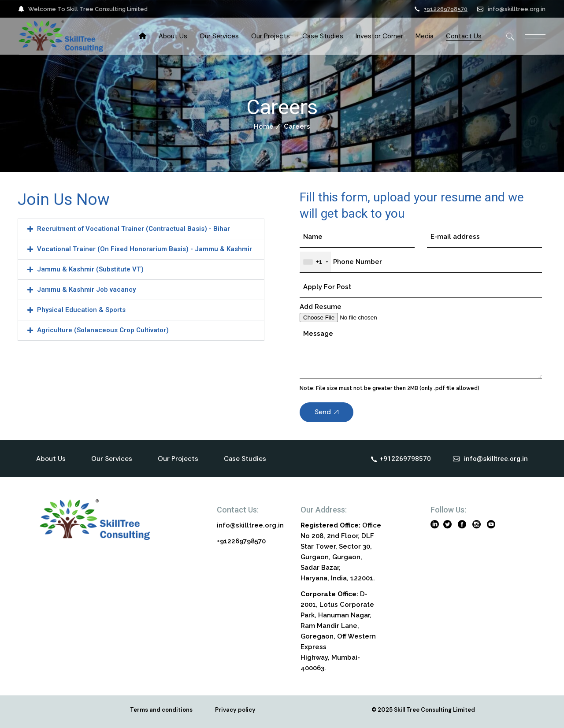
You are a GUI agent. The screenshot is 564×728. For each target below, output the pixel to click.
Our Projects (178, 459)
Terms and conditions (161, 710)
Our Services (112, 459)
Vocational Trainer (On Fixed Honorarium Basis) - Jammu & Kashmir (145, 249)
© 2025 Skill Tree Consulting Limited (423, 710)
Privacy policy (235, 710)
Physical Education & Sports (81, 310)
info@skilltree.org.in (517, 9)
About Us (51, 459)
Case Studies (245, 459)
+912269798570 (446, 9)
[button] (141, 229)
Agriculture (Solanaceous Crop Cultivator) (103, 330)
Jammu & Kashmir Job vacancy (86, 290)
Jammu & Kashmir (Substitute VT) (90, 269)
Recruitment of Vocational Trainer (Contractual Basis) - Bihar (134, 229)
